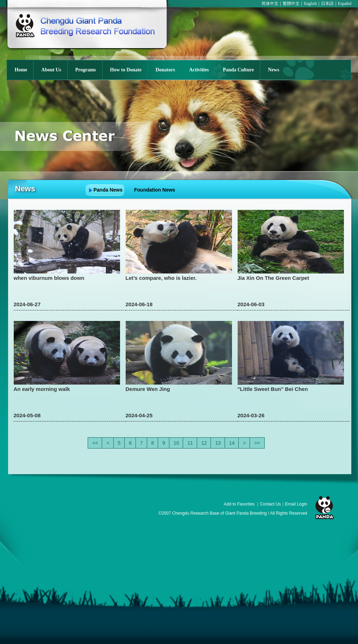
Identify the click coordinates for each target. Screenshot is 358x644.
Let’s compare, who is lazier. (161, 278)
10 (176, 443)
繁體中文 (291, 4)
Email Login (296, 504)
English (310, 4)
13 (218, 443)
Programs (86, 70)
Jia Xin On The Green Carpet (273, 278)
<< (95, 443)
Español (345, 4)
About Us (51, 70)
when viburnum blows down (49, 278)
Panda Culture (238, 70)
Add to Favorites (239, 504)
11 (190, 443)
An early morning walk (42, 389)
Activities (199, 70)
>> (257, 443)
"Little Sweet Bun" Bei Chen (273, 389)
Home (21, 70)
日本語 (327, 4)
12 (204, 443)
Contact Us (270, 504)
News (274, 70)
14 (232, 443)
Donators (165, 70)
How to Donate (126, 70)
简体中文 (270, 4)
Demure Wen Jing (148, 389)
